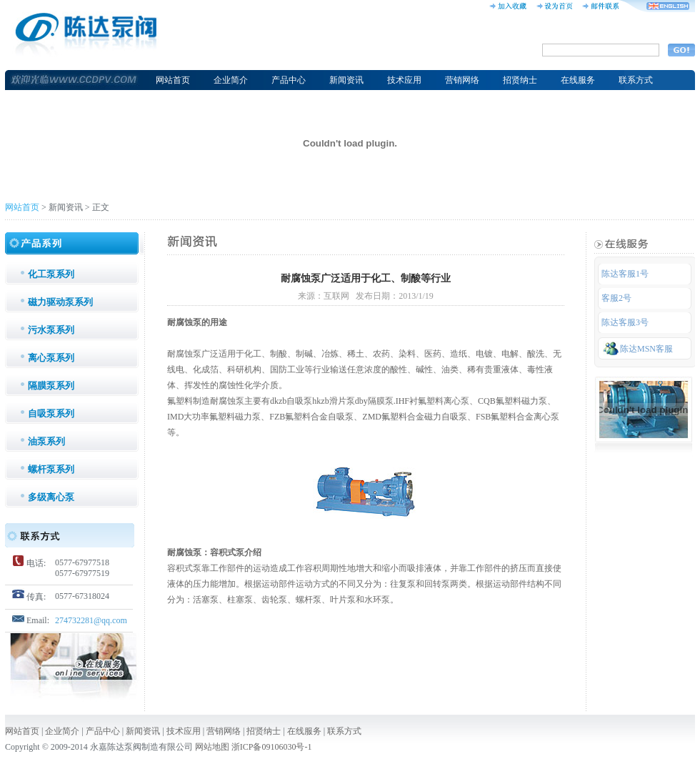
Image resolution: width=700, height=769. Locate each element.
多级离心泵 (51, 497)
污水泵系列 (51, 330)
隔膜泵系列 (51, 386)
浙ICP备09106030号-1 (272, 747)
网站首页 (173, 80)
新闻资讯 (346, 80)
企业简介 (231, 80)
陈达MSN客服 (638, 348)
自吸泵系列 (51, 413)
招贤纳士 (520, 80)
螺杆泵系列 (51, 469)
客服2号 (616, 298)
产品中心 (289, 80)
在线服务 (578, 80)
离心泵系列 (51, 358)
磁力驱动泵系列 (60, 302)
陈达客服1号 (625, 274)
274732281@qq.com (91, 620)
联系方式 (636, 80)
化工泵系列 (51, 274)
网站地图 (212, 747)
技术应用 (404, 80)
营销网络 (462, 80)
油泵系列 (46, 441)
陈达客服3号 (625, 322)
